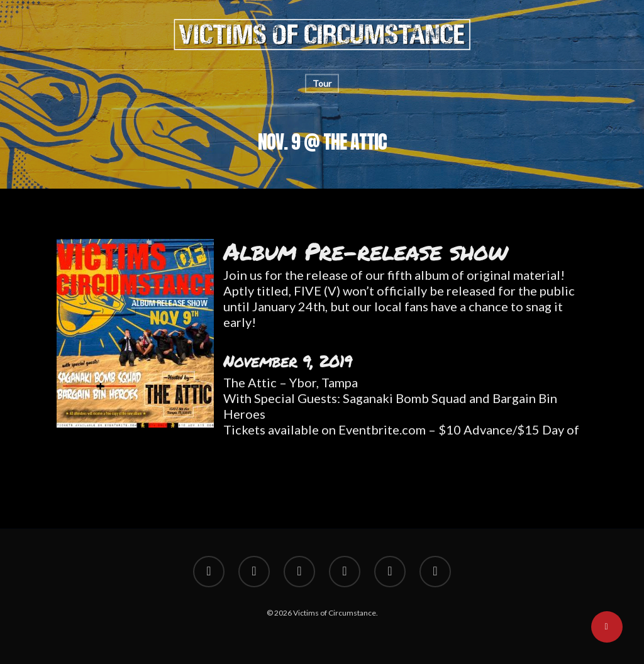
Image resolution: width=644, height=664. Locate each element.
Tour (322, 83)
